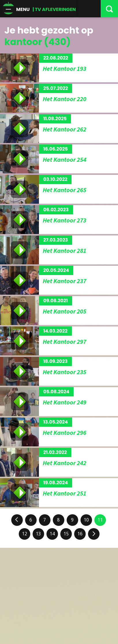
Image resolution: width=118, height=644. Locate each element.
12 (25, 534)
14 (52, 534)
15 (66, 534)
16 (80, 534)
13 (38, 534)
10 (86, 520)
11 (100, 520)
